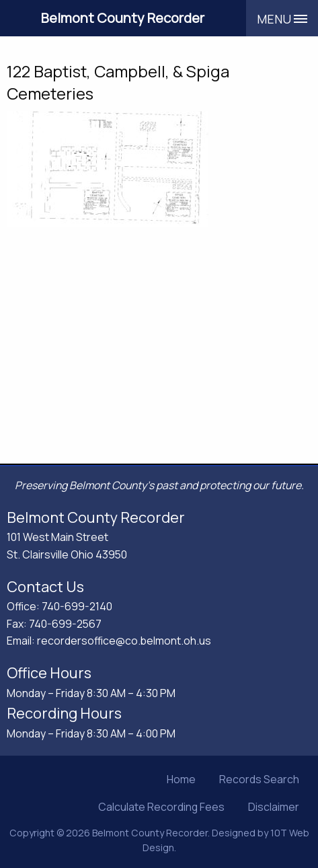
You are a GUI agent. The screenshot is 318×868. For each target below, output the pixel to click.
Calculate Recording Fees (161, 807)
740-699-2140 (77, 606)
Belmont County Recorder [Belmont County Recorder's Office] (123, 18)
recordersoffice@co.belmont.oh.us (124, 641)
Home (181, 779)
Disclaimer (274, 807)
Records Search (259, 779)
